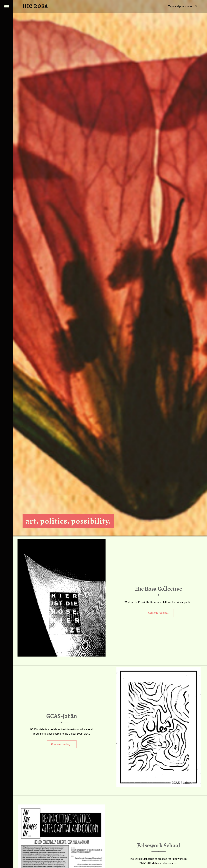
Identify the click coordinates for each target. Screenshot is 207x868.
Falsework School (159, 845)
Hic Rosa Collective (159, 589)
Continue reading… (161, 612)
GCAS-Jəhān (62, 716)
